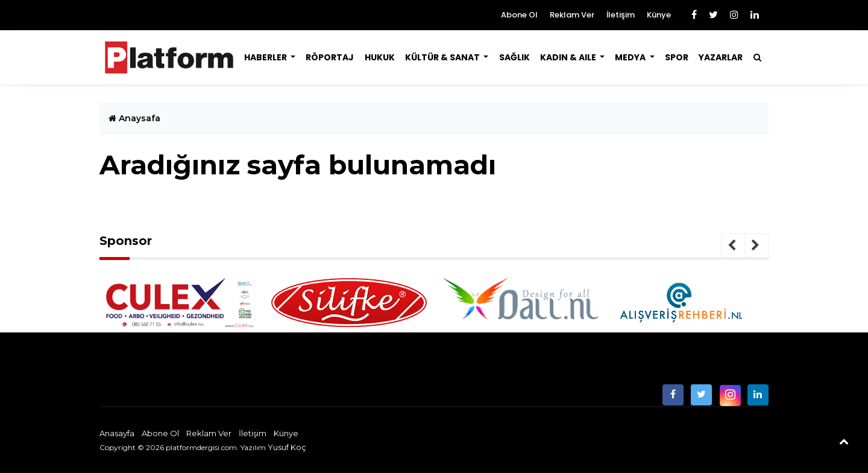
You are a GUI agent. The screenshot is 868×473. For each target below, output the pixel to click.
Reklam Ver (572, 15)
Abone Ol (519, 15)
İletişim (621, 15)
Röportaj (330, 57)
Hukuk (380, 57)
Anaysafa (134, 118)
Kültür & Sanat (443, 57)
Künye (659, 15)
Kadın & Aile (569, 57)
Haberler (266, 57)
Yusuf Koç (287, 447)
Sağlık (514, 57)
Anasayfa (117, 433)
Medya (631, 57)
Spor (677, 57)
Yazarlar (721, 57)
